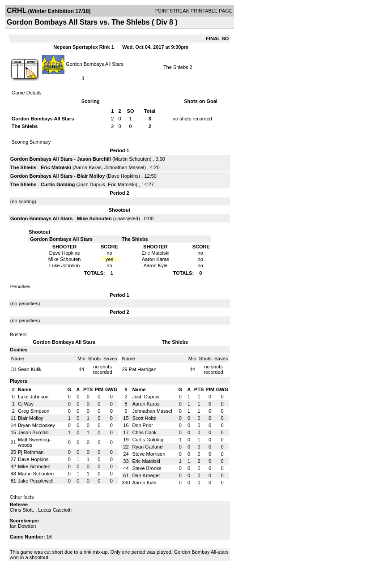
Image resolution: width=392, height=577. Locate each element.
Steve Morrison (149, 454)
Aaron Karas (88, 167)
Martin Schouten (132, 159)
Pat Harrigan (143, 369)
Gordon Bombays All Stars (95, 64)
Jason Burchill (94, 159)
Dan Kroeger (146, 475)
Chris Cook (144, 432)
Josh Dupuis (92, 184)
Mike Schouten (94, 218)
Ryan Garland (147, 447)
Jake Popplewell (36, 481)
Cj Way (26, 404)
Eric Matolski (56, 167)
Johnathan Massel (124, 167)
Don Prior (142, 425)
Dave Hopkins (123, 176)
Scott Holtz (144, 418)
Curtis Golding (58, 184)
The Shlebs (176, 67)
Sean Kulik (30, 369)
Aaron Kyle (144, 483)
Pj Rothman (31, 452)
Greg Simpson (34, 411)
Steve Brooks (147, 468)
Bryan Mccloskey (36, 425)
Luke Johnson (33, 397)
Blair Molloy (91, 176)
